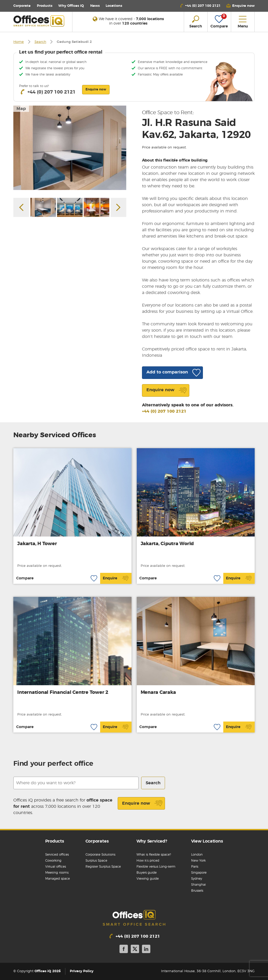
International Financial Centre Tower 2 (63, 693)
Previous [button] (21, 207)
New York (198, 861)
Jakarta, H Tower (37, 544)
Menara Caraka (158, 693)
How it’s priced (148, 861)
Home (19, 42)
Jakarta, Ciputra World (167, 544)
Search (40, 42)
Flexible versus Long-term (156, 867)
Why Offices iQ (71, 6)
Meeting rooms (57, 873)
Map (21, 109)
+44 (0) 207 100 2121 (164, 411)
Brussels (197, 891)
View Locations (207, 841)
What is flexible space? (154, 855)
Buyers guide (147, 873)
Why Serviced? (152, 841)
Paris (195, 867)
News (95, 6)
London (197, 855)
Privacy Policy (82, 971)
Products (45, 6)
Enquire (116, 578)
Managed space (58, 879)
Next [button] (118, 207)
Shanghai (198, 885)
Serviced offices (57, 855)
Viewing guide (148, 879)
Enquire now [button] (96, 89)
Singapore (199, 873)
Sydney (197, 879)
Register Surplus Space (103, 867)
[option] (70, 148)
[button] (240, 6)
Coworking (53, 861)
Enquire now (142, 803)
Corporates (97, 841)
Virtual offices (56, 867)
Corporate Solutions (100, 855)
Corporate (22, 6)
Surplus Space (96, 861)
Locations (114, 6)
